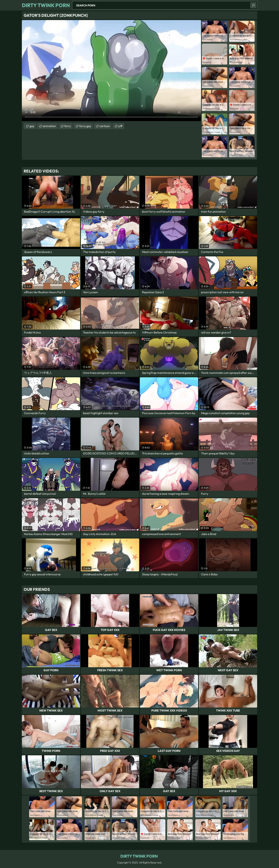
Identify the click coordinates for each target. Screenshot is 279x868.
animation (49, 126)
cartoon (105, 126)
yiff (120, 126)
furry (68, 126)
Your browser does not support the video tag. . (111, 71)
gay (32, 126)
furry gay (85, 126)
